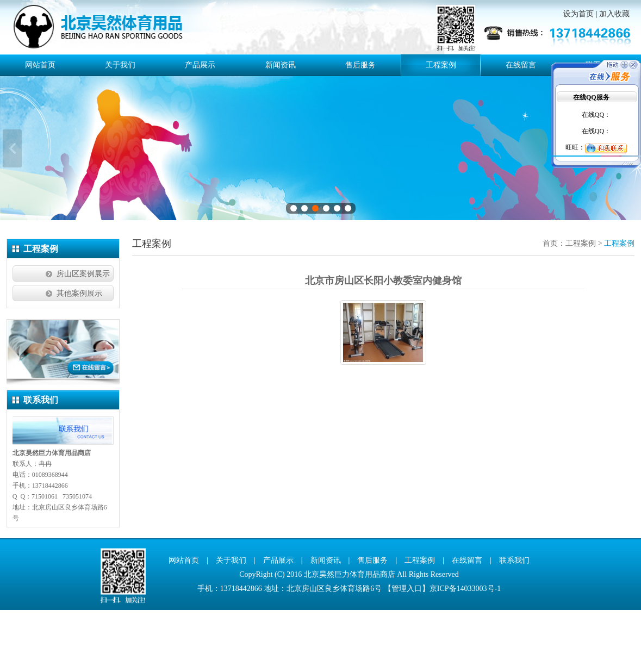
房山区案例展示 (83, 336)
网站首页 (40, 65)
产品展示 (200, 65)
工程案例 (441, 65)
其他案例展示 (79, 356)
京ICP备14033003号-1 (465, 651)
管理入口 (407, 651)
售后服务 (360, 65)
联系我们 (514, 622)
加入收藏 (614, 14)
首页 (550, 306)
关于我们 (120, 65)
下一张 (629, 179)
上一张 (12, 179)
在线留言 (521, 65)
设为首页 (578, 14)
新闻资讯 (281, 65)
